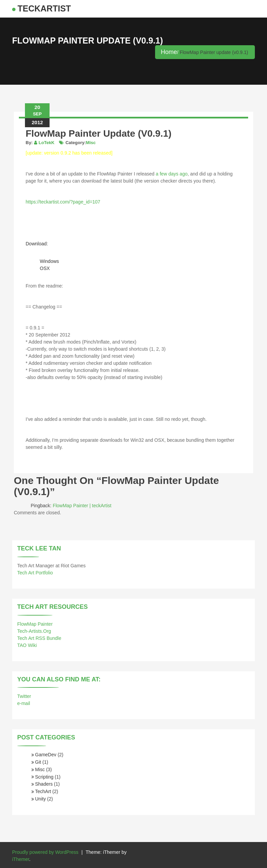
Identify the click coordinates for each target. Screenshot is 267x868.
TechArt (43, 791)
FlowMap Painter (35, 624)
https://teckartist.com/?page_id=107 (63, 202)
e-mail (24, 703)
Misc (91, 143)
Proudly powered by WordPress (45, 852)
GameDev (46, 755)
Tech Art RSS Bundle (39, 638)
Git (38, 762)
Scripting (44, 777)
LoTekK (47, 143)
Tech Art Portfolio (35, 573)
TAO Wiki (27, 645)
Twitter (24, 696)
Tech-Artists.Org (34, 631)
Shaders (44, 784)
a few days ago (172, 174)
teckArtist (44, 8)
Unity (40, 799)
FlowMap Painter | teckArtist (82, 506)
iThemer (21, 859)
